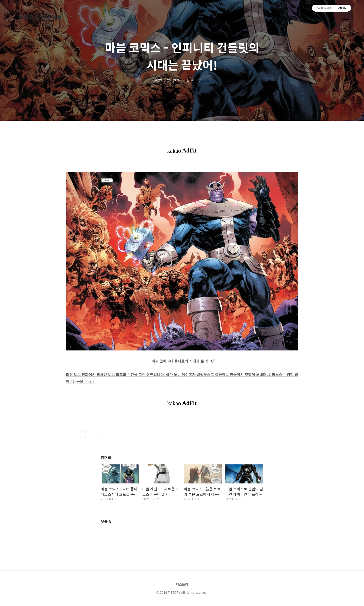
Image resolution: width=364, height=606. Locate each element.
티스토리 (182, 584)
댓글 (106, 522)
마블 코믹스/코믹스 (197, 80)
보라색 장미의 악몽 (40, 17)
